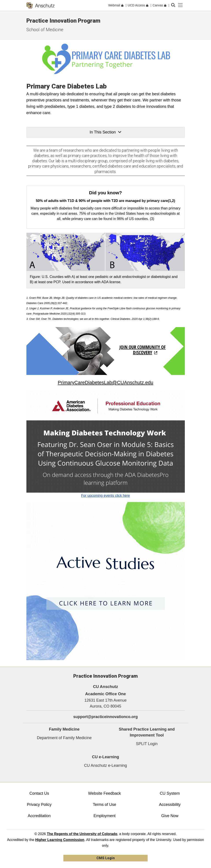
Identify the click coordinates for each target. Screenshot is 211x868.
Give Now (170, 816)
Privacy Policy (39, 805)
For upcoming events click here (105, 496)
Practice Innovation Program (63, 21)
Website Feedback (105, 793)
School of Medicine (45, 30)
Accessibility (170, 805)
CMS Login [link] (105, 858)
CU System (170, 793)
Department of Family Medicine (64, 738)
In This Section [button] (105, 132)
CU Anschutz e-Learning (105, 765)
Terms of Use (105, 805)
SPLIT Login (147, 744)
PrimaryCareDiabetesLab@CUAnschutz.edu (105, 383)
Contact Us (39, 793)
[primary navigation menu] (180, 5)
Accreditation (39, 816)
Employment (105, 816)
